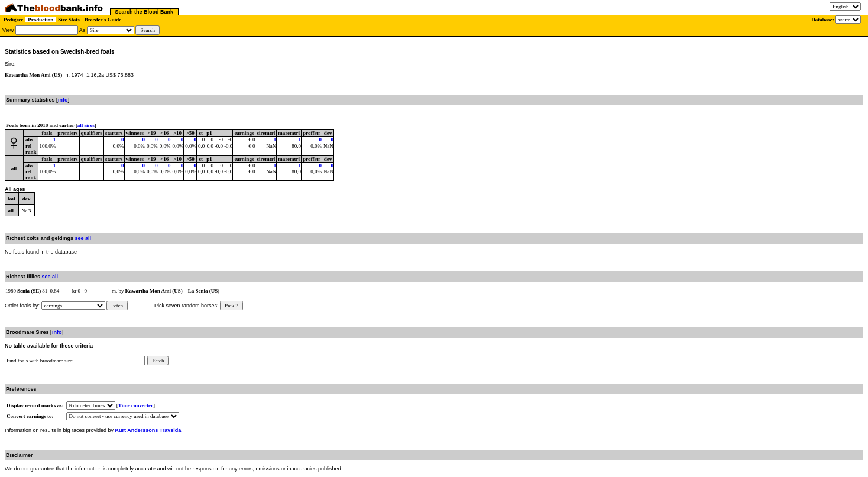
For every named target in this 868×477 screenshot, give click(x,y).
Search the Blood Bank (145, 12)
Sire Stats (69, 20)
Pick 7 (231, 306)
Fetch (117, 306)
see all (83, 238)
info (63, 100)
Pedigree (13, 20)
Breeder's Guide (103, 20)
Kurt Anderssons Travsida (148, 430)
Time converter (136, 405)
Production (41, 20)
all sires (86, 125)
